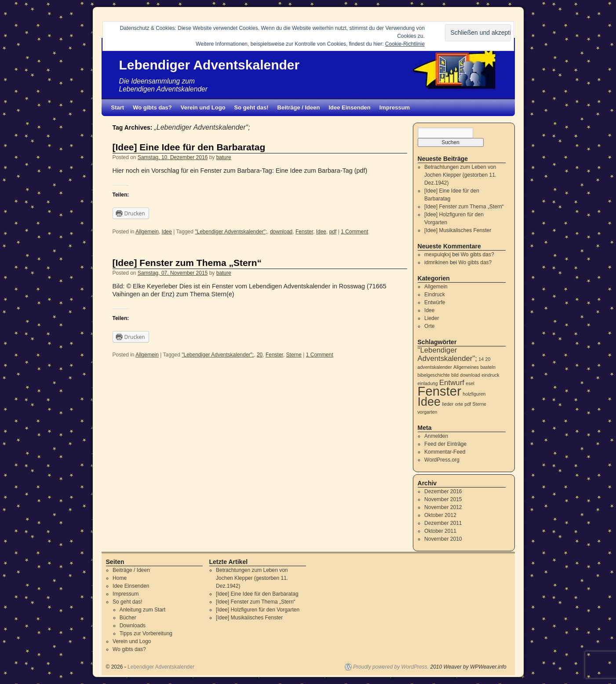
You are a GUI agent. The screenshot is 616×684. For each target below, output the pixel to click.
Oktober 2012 (440, 515)
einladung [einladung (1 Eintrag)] (428, 383)
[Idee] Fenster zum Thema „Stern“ (187, 263)
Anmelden (436, 436)
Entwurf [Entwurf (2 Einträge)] (452, 383)
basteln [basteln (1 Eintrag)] (488, 367)
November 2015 (443, 499)
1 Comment (354, 232)
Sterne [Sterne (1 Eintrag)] (479, 404)
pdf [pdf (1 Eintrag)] (468, 404)
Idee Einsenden (349, 107)
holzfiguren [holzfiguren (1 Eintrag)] (474, 394)
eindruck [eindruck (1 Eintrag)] (490, 375)
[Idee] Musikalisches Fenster (458, 230)
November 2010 (443, 539)
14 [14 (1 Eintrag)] (481, 359)
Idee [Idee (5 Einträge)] (429, 402)
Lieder (432, 318)
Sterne (294, 355)
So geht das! (252, 107)
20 (260, 355)
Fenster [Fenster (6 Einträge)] (439, 391)
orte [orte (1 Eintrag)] (459, 404)
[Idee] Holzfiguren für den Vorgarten (258, 610)
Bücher (128, 618)
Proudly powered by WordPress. (391, 667)
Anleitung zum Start (143, 610)
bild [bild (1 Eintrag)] (455, 375)
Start (118, 107)
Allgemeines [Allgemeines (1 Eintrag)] (466, 367)
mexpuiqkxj (437, 255)
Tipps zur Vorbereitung (146, 633)
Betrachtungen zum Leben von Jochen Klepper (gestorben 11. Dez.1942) (460, 175)
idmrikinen (436, 262)
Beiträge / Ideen (299, 107)
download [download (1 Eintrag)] (470, 375)
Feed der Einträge (445, 444)
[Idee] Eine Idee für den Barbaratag (189, 147)
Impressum (395, 107)
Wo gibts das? (152, 107)
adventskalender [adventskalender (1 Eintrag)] (435, 367)
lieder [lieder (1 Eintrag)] (448, 404)
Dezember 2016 (443, 491)
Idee (167, 232)
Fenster (304, 232)
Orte (429, 326)
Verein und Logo (203, 107)
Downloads (133, 626)
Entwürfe (435, 302)
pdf (333, 232)
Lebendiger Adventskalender (210, 65)
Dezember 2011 (443, 523)
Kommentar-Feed (445, 452)
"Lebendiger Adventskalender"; (231, 232)
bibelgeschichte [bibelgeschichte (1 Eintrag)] (434, 375)
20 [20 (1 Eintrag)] (488, 359)
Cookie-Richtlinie (405, 44)
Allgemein (147, 232)
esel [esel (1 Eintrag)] (470, 383)
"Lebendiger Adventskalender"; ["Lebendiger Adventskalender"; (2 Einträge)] (448, 354)
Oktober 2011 (440, 531)
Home (120, 578)
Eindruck (435, 295)
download (281, 232)
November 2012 (443, 507)
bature (224, 157)
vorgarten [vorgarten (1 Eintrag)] (428, 412)
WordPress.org (442, 460)
